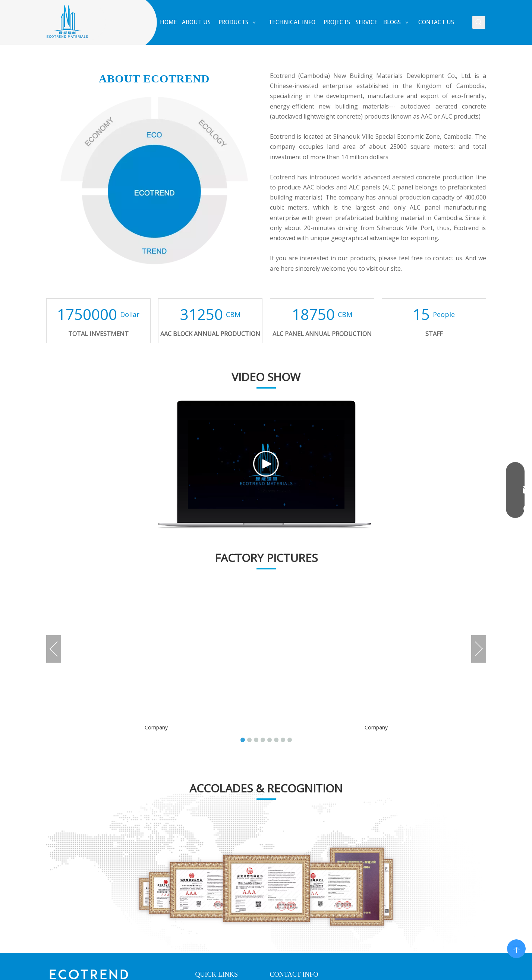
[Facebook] (53, 892)
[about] (154, 180)
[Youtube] (106, 892)
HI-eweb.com (409, 971)
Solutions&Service (217, 883)
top (516, 948)
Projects (205, 871)
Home (203, 833)
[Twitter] (88, 892)
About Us (207, 845)
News (202, 896)
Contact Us (209, 908)
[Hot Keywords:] (479, 22)
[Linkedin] (70, 892)
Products (206, 858)
